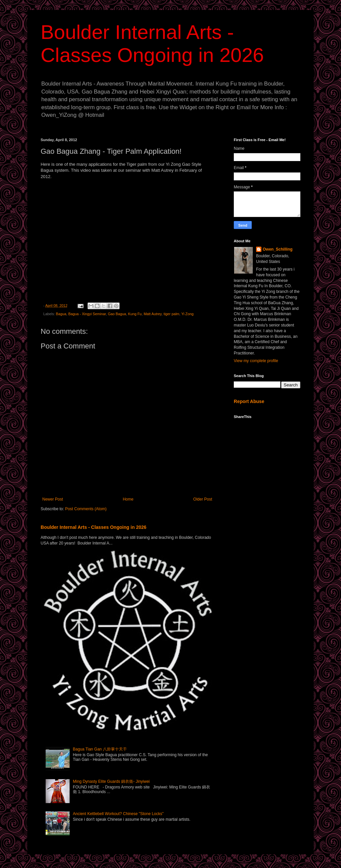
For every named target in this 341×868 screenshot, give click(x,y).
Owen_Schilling (278, 249)
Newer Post (53, 499)
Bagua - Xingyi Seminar (87, 314)
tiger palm (171, 314)
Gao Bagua (117, 314)
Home (128, 499)
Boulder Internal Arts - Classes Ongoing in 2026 (94, 527)
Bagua (61, 314)
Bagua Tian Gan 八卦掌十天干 (100, 749)
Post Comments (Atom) (86, 509)
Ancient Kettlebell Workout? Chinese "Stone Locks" (118, 814)
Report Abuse (249, 401)
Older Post (203, 499)
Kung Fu (135, 314)
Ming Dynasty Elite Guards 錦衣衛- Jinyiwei (111, 781)
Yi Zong (187, 314)
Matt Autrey (153, 314)
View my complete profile (256, 361)
